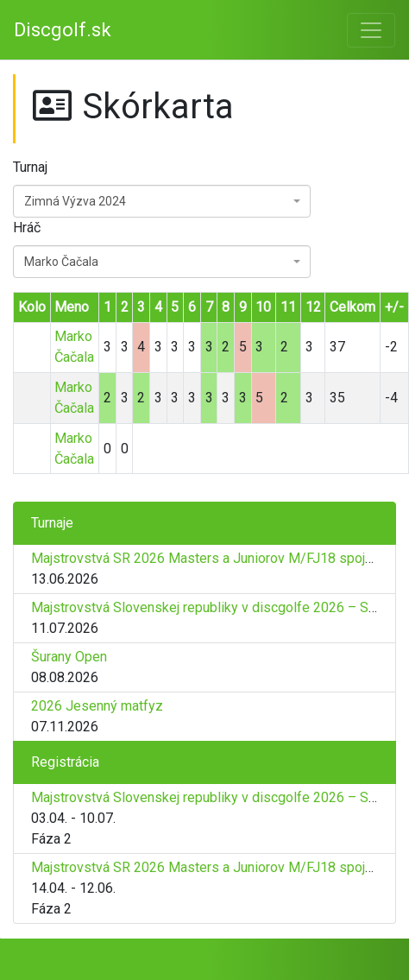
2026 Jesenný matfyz (97, 706)
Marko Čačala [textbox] (61, 262)
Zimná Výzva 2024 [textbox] (75, 201)
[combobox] (162, 201)
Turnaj (30, 167)
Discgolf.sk (63, 30)
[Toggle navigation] (371, 30)
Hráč (27, 228)
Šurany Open (69, 657)
